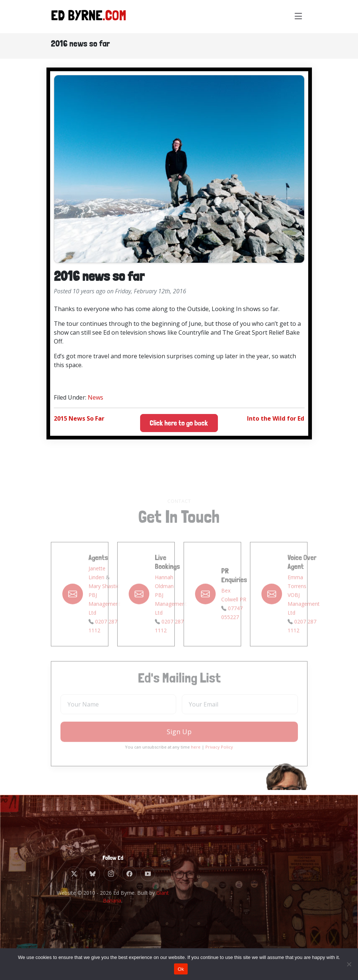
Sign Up (179, 742)
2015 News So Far (79, 418)
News (95, 397)
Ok (181, 969)
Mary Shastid (104, 596)
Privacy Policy (219, 757)
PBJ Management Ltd (105, 614)
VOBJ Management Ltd (304, 614)
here (196, 757)
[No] (349, 964)
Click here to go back (179, 423)
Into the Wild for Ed (276, 418)
